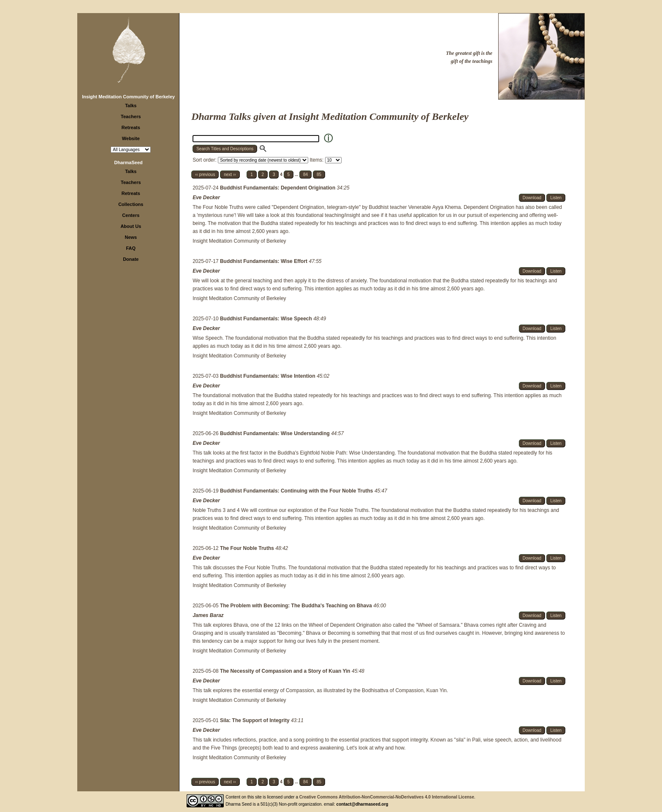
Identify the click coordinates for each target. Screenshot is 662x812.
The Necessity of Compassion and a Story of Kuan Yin (286, 671)
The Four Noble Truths (248, 548)
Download (532, 198)
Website (131, 138)
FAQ (131, 248)
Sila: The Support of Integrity (255, 720)
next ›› (230, 175)
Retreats (131, 127)
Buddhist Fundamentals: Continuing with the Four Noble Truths (297, 491)
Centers (131, 215)
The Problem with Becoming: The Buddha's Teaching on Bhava (297, 606)
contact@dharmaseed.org (362, 804)
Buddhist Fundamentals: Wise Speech (267, 319)
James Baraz (208, 615)
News (131, 237)
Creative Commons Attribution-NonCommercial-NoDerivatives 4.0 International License (387, 797)
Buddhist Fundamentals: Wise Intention (268, 376)
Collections (131, 204)
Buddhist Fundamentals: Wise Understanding (275, 433)
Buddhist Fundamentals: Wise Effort (265, 261)
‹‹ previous (205, 175)
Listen (556, 198)
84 (305, 175)
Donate (131, 259)
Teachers (131, 116)
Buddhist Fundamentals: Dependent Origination (278, 188)
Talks (131, 106)
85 (319, 175)
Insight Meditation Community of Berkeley (128, 97)
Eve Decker (206, 198)
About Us (131, 226)
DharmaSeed (129, 162)
